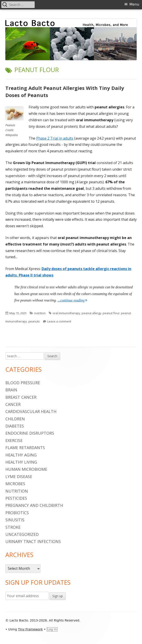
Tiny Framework (30, 629)
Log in (52, 629)
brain (11, 390)
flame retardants (25, 448)
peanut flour (111, 313)
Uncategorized (22, 534)
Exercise (14, 440)
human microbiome (26, 469)
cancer (13, 404)
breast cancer (21, 397)
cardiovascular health (31, 411)
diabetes (15, 426)
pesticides (16, 498)
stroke (13, 527)
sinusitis (15, 520)
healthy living (21, 462)
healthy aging (21, 455)
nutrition (40, 313)
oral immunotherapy (66, 313)
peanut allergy (91, 313)
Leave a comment (59, 321)
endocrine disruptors (30, 433)
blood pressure (23, 383)
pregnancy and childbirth (34, 505)
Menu (134, 4)
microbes (15, 484)
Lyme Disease (19, 477)
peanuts (34, 321)
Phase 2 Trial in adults (55, 138)
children (15, 419)
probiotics (17, 513)
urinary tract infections (33, 541)
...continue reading (72, 300)
